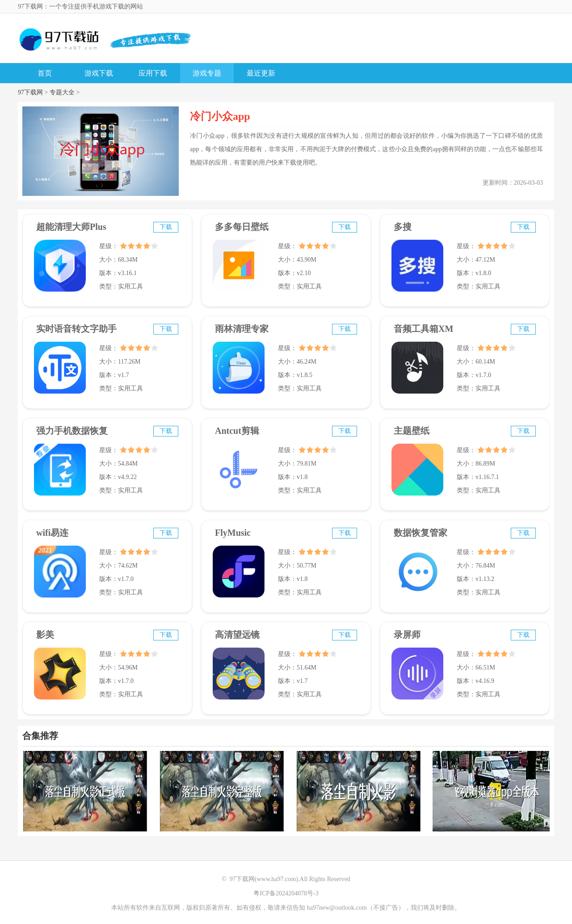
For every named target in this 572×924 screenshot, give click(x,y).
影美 (45, 635)
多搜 (403, 227)
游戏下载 (99, 73)
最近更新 (261, 73)
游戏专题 (207, 73)
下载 (166, 227)
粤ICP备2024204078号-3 (286, 893)
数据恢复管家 (421, 533)
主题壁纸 (412, 431)
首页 (45, 73)
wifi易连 (52, 533)
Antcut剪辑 (237, 431)
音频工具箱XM (423, 329)
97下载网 (30, 92)
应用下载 (153, 73)
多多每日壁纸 (242, 227)
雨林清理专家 (242, 329)
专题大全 (62, 92)
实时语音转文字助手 (76, 329)
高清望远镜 (237, 635)
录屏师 (407, 635)
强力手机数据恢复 (72, 431)
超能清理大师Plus (71, 227)
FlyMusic (233, 533)
